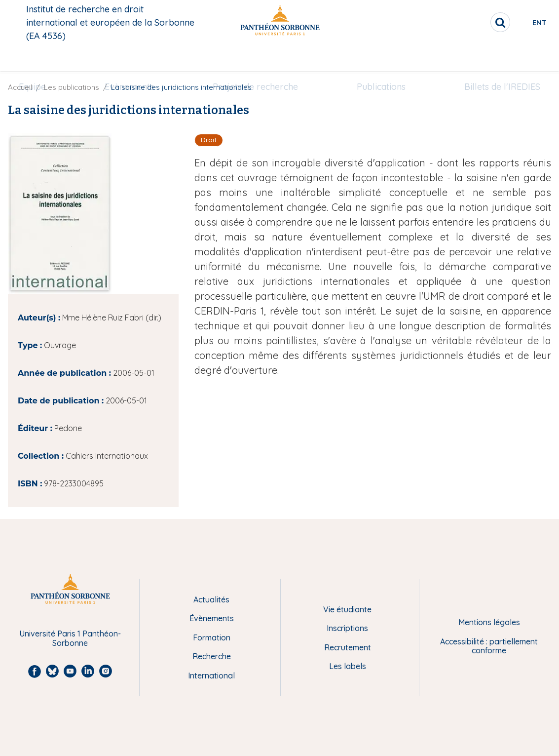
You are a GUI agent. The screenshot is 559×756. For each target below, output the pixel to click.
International (211, 676)
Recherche (212, 656)
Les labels (348, 666)
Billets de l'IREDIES (489, 58)
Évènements (212, 618)
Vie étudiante (347, 609)
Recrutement (348, 647)
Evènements (136, 58)
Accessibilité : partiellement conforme (489, 646)
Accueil (20, 87)
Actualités (211, 599)
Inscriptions (347, 628)
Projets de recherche (255, 58)
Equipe (46, 58)
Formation (212, 637)
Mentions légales (489, 622)
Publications (375, 58)
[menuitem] (46, 58)
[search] (463, 22)
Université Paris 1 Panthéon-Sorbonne (70, 638)
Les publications (72, 87)
